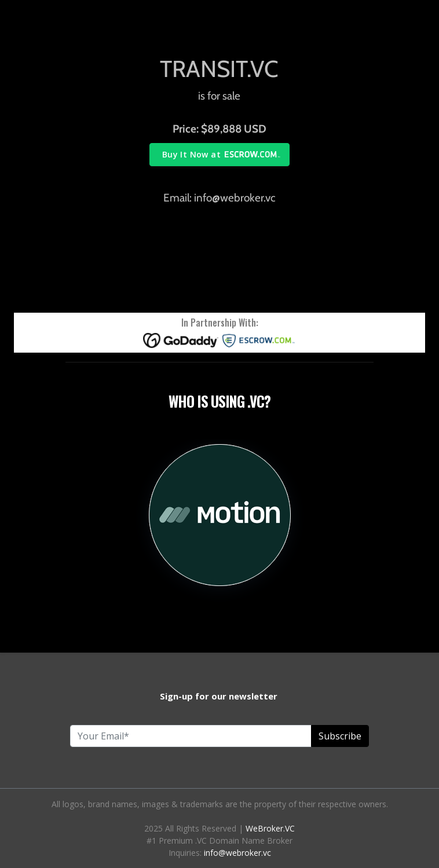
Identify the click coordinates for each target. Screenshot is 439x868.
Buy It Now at (191, 154)
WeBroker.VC (270, 828)
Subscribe (340, 736)
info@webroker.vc (237, 853)
